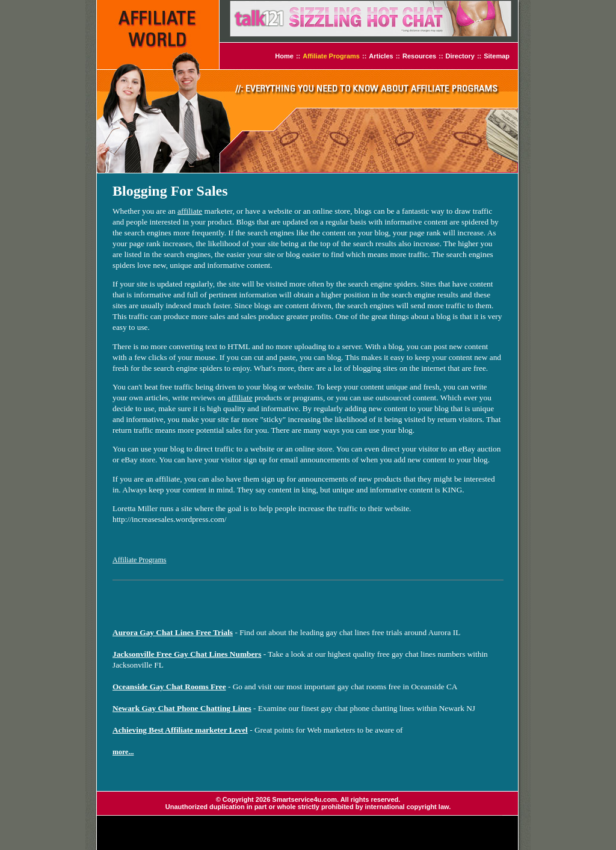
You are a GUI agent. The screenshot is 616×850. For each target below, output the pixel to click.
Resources (419, 56)
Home (284, 56)
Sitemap (497, 56)
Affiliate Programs (331, 56)
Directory (460, 56)
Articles (381, 56)
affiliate (190, 211)
